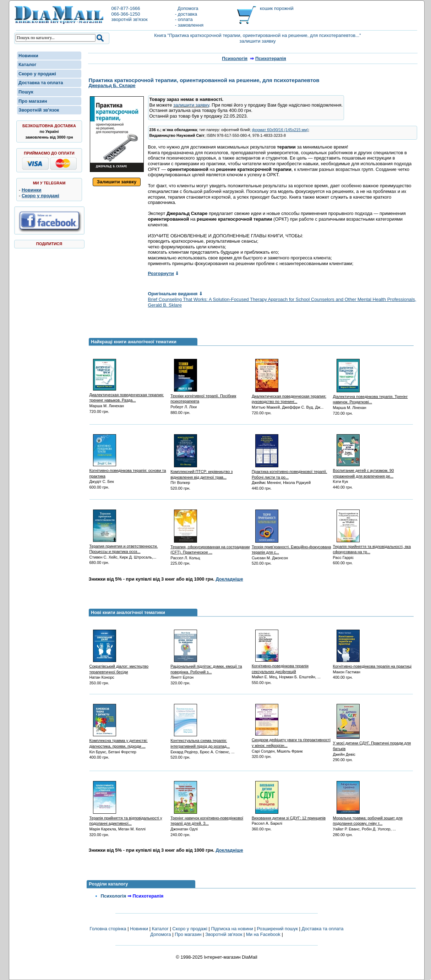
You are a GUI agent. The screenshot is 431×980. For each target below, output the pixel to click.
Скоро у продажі (37, 74)
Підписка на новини (233, 929)
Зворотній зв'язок (39, 110)
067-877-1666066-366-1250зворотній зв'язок (129, 14)
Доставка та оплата (41, 83)
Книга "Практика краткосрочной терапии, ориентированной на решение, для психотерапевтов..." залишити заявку (258, 38)
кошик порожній (277, 8)
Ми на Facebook (263, 934)
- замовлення (189, 25)
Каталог (27, 64)
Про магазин (33, 101)
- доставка (186, 14)
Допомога (187, 8)
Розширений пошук (277, 929)
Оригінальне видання (175, 294)
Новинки (28, 56)
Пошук (26, 92)
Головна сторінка (108, 929)
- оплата (184, 19)
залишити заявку (191, 105)
